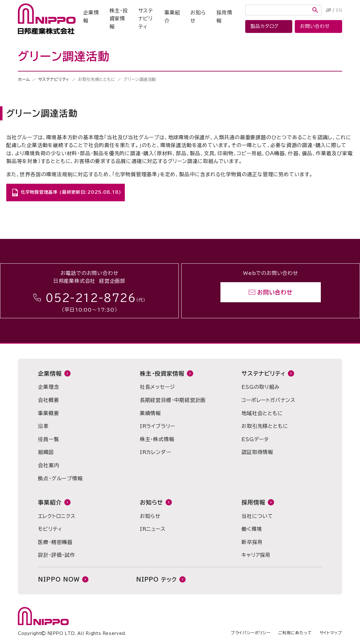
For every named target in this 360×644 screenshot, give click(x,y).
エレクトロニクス (57, 516)
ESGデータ (255, 439)
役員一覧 (48, 439)
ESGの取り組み (260, 387)
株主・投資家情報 (119, 19)
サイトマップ (331, 633)
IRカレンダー (156, 452)
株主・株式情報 (157, 439)
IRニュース (153, 529)
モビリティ (50, 529)
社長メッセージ (157, 387)
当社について (257, 516)
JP (328, 11)
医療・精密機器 (55, 542)
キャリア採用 (256, 555)
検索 (315, 10)
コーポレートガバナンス (268, 400)
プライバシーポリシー (251, 633)
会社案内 (48, 465)
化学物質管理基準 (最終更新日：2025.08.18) (71, 192)
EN (339, 11)
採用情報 (224, 17)
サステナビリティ (146, 19)
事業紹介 (172, 17)
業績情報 (150, 413)
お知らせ (198, 17)
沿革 (43, 426)
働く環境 (252, 529)
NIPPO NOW (59, 579)
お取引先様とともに (265, 426)
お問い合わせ (275, 292)
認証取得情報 (257, 452)
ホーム (24, 79)
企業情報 (91, 17)
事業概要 (48, 413)
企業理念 (48, 387)
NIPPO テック (156, 579)
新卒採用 (252, 542)
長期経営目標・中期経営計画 (173, 400)
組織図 (46, 452)
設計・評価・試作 (56, 555)
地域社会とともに (262, 413)
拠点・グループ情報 (60, 478)
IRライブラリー (157, 426)
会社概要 (48, 400)
